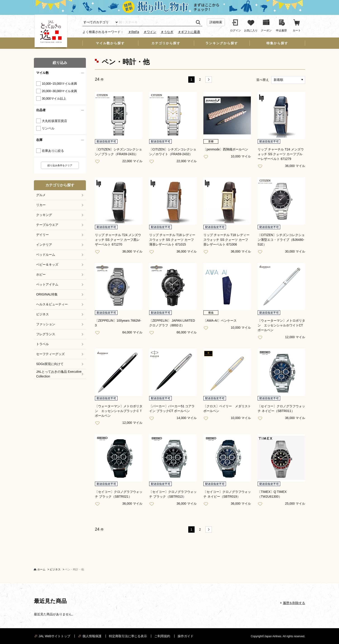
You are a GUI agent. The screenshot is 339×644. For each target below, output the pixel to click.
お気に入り (98, 162)
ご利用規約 (162, 636)
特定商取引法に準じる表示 (128, 636)
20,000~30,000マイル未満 (59, 91)
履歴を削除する (294, 603)
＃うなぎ (167, 32)
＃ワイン (150, 32)
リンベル (48, 128)
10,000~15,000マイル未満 (59, 84)
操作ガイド (186, 636)
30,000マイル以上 (54, 98)
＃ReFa (134, 32)
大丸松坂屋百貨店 (54, 121)
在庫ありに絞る (53, 151)
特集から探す (277, 43)
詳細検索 (216, 22)
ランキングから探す (222, 43)
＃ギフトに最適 (189, 32)
